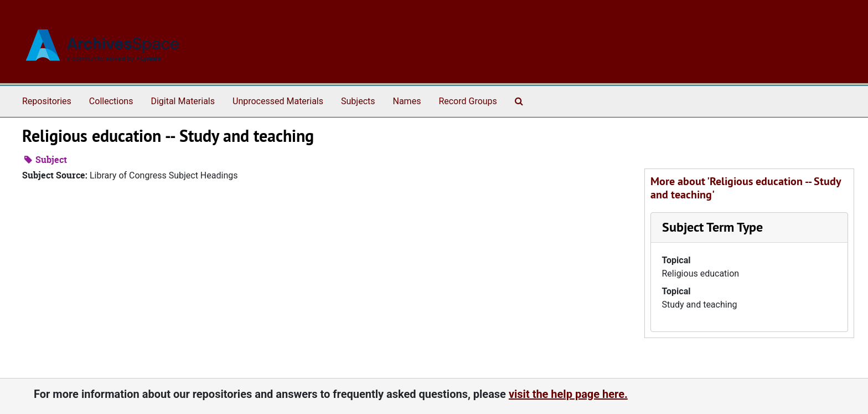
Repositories (47, 101)
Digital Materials (183, 101)
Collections (111, 101)
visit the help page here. (568, 394)
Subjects (358, 101)
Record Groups (467, 101)
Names (407, 101)
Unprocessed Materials (278, 101)
